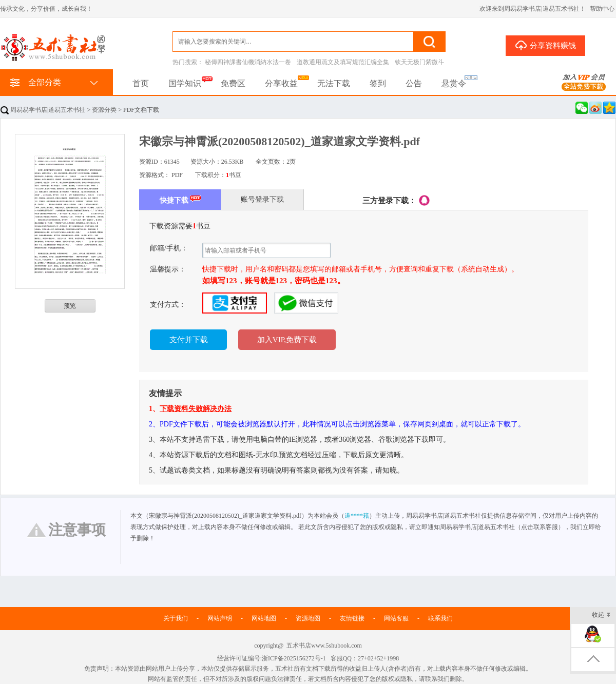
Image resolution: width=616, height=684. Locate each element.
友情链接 (352, 618)
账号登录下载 (262, 199)
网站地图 (264, 618)
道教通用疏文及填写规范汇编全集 (343, 62)
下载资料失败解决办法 (196, 409)
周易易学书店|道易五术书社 (43, 110)
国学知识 (185, 83)
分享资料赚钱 (545, 45)
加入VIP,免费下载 (287, 340)
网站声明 (220, 618)
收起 (601, 615)
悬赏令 (454, 83)
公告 (414, 83)
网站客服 (396, 618)
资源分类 (104, 110)
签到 (378, 83)
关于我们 (176, 618)
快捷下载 (180, 199)
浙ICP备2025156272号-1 (294, 658)
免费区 (233, 83)
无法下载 (334, 83)
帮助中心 (602, 9)
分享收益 (281, 83)
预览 (70, 306)
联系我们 (440, 618)
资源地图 (308, 618)
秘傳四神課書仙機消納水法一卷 (248, 62)
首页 (141, 83)
